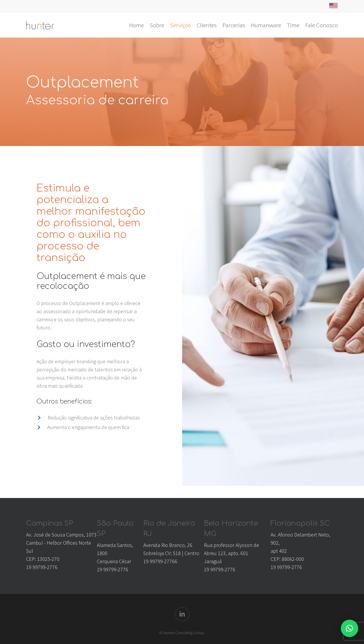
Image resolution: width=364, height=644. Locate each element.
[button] (349, 628)
